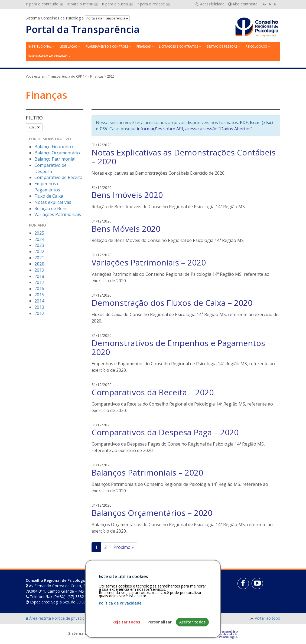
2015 (39, 295)
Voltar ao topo (268, 618)
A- (264, 4)
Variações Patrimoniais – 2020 (149, 262)
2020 (34, 127)
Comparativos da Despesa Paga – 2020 (165, 432)
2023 (39, 245)
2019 (39, 270)
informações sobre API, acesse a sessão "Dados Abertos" (194, 129)
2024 (39, 239)
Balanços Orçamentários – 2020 (152, 513)
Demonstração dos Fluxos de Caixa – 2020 (172, 303)
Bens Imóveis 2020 (127, 195)
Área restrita (39, 618)
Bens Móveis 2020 (126, 229)
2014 (39, 301)
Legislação (69, 46)
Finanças (144, 46)
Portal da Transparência (83, 29)
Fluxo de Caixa (49, 196)
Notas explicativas (53, 202)
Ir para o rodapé (153, 4)
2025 (39, 233)
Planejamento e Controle (107, 46)
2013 (39, 307)
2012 (39, 313)
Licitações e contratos (179, 46)
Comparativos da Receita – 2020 (153, 392)
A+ (276, 4)
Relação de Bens (51, 208)
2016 (39, 288)
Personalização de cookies (115, 618)
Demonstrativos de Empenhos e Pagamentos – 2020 (181, 347)
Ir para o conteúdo (45, 4)
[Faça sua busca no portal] (170, 582)
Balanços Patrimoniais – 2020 (147, 472)
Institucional (40, 46)
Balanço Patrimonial (55, 159)
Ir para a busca (117, 4)
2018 (39, 276)
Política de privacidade (72, 618)
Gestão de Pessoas (222, 46)
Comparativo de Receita (58, 177)
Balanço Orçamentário (57, 153)
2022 (39, 251)
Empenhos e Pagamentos (47, 187)
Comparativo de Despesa (51, 168)
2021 (39, 258)
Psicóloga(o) (256, 46)
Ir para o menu (83, 4)
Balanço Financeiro (54, 147)
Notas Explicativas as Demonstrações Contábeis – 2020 (184, 157)
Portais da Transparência (107, 18)
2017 (39, 282)
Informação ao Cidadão (48, 56)
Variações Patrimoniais (58, 214)
